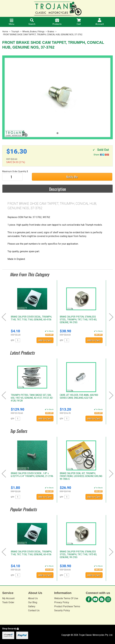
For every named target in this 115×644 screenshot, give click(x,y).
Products (57, 22)
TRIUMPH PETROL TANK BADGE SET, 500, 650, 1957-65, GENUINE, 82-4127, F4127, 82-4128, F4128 (32, 398)
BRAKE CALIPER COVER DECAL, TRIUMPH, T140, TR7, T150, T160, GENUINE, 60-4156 (31, 318)
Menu (12, 22)
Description (57, 189)
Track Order (8, 602)
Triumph (15, 32)
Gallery (32, 606)
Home (5, 32)
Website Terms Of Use (66, 598)
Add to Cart (45, 340)
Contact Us (34, 610)
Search (32, 22)
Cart (79, 22)
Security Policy (62, 610)
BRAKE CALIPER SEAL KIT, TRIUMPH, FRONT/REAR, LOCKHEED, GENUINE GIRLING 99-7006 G (81, 476)
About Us (33, 598)
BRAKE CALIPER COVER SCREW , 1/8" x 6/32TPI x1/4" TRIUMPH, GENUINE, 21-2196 (32, 475)
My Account (8, 598)
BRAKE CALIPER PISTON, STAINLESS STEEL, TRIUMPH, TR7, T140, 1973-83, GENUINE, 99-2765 (78, 320)
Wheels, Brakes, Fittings (33, 32)
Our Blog (33, 602)
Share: (101, 155)
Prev (4, 317)
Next (111, 317)
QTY (13, 340)
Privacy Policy (62, 602)
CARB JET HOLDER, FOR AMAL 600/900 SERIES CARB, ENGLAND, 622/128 (79, 396)
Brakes (51, 32)
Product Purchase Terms (67, 606)
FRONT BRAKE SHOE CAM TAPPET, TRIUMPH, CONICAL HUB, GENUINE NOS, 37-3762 (43, 35)
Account (100, 22)
